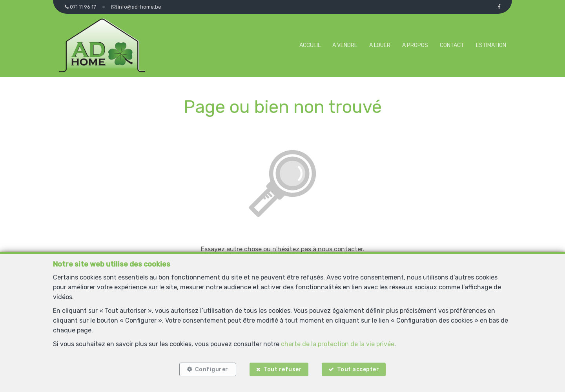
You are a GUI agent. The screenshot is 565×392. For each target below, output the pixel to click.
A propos (415, 45)
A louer (380, 45)
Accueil (310, 45)
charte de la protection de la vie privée (338, 344)
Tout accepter (358, 369)
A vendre (345, 45)
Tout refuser (282, 369)
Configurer (212, 369)
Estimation (491, 45)
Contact (452, 45)
